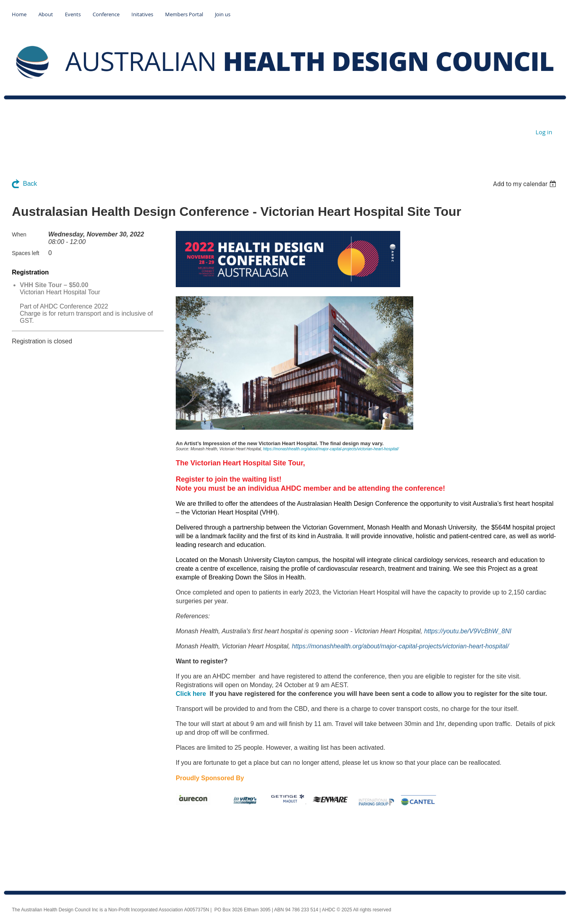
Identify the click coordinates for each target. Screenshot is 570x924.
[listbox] (525, 184)
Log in (544, 132)
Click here (191, 694)
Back (30, 184)
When (19, 234)
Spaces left (26, 253)
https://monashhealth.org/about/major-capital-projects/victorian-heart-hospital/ (331, 449)
